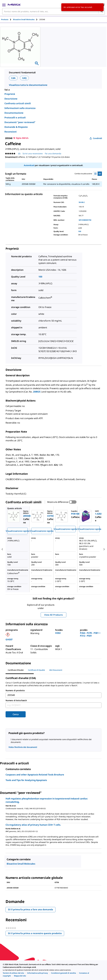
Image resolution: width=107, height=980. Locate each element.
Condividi (96, 138)
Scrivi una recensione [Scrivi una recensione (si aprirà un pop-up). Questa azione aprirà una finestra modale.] (33, 153)
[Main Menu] (4, 5)
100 (80, 231)
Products (5, 19)
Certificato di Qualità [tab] (36, 670)
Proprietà (10, 94)
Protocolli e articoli (15, 118)
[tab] (7, 19)
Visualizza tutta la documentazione (28, 85)
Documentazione (14, 113)
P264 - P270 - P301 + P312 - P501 (90, 634)
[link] (13, 973)
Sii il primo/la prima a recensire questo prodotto (36, 934)
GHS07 (9, 639)
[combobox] (53, 11)
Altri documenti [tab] (56, 670)
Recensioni (11, 132)
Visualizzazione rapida (17, 531)
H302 (58, 633)
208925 (37, 392)
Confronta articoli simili (18, 103)
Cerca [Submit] (16, 714)
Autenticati (29, 165)
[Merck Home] (14, 5)
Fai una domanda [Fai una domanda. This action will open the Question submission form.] (53, 153)
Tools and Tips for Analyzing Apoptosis (26, 780)
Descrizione (11, 99)
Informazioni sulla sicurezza (20, 108)
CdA (13, 78)
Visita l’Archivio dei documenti (23, 747)
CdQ (24, 78)
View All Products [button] (53, 615)
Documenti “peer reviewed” (20, 122)
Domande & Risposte (16, 127)
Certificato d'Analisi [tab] (16, 670)
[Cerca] (102, 11)
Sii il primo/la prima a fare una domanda (31, 909)
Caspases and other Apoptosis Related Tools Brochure (35, 775)
